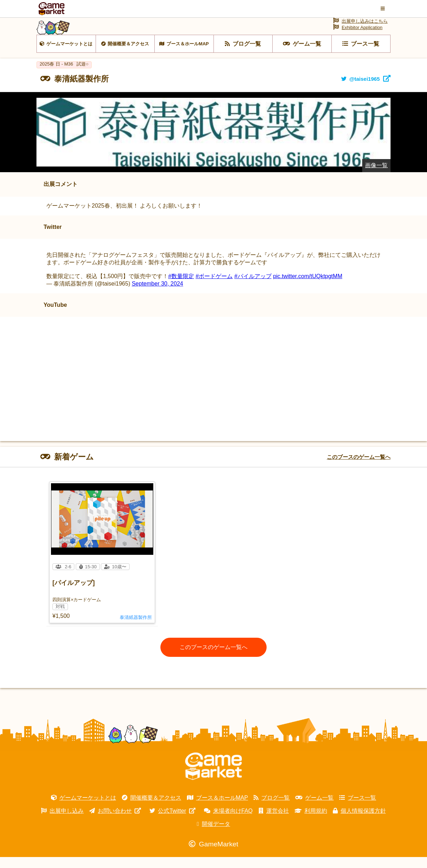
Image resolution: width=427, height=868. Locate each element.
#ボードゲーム (214, 287)
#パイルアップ (253, 287)
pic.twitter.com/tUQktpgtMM (308, 287)
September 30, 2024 (157, 295)
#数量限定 (181, 287)
